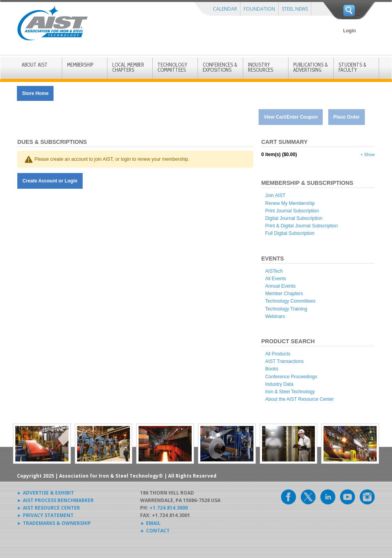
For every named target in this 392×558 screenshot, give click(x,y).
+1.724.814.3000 (169, 508)
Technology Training (286, 309)
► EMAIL (150, 523)
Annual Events (280, 286)
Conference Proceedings (291, 377)
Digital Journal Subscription (294, 218)
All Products (278, 354)
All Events (276, 279)
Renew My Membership (290, 203)
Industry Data (279, 384)
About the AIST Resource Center (300, 399)
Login (350, 31)
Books (272, 369)
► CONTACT (155, 531)
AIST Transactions (285, 361)
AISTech (274, 271)
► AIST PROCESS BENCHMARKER (55, 500)
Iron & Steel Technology (290, 392)
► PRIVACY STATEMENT (45, 515)
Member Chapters (284, 294)
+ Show (368, 154)
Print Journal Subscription (292, 211)
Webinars (275, 316)
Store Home (35, 93)
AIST (52, 23)
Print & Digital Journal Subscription (302, 226)
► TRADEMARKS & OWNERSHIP (54, 523)
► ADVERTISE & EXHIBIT (45, 493)
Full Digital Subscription (290, 233)
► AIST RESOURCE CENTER (48, 508)
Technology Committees (290, 301)
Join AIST (275, 195)
